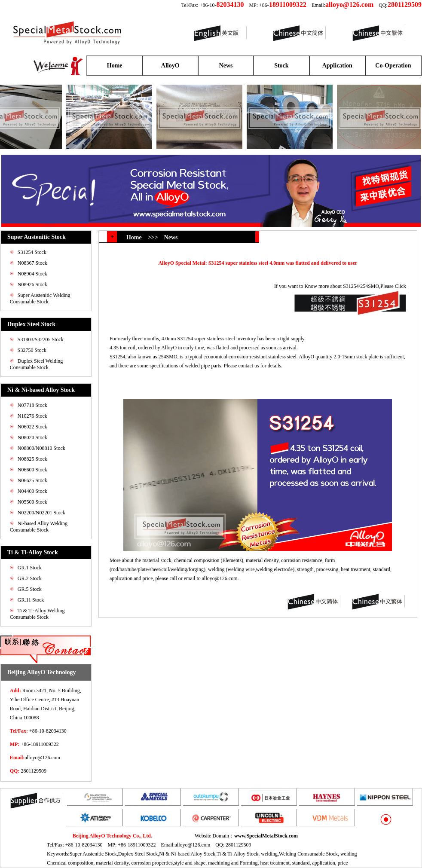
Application (337, 66)
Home (115, 66)
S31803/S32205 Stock (41, 339)
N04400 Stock (32, 491)
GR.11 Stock (31, 600)
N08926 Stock (32, 284)
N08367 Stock (32, 263)
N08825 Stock (32, 459)
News (226, 66)
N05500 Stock (32, 502)
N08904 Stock (32, 274)
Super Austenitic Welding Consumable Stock (40, 298)
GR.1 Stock (30, 568)
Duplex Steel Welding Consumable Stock (36, 364)
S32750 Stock (32, 350)
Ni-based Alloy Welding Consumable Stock (39, 527)
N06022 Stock (32, 427)
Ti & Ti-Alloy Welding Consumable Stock (37, 614)
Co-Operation (393, 66)
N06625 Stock (32, 480)
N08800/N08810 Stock (41, 448)
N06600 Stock (32, 470)
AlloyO (170, 66)
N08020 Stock (32, 437)
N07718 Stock (32, 405)
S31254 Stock (32, 252)
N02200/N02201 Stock (41, 513)
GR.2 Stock (30, 578)
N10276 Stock (32, 416)
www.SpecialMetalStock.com (266, 836)
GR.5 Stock (30, 589)
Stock (281, 66)
